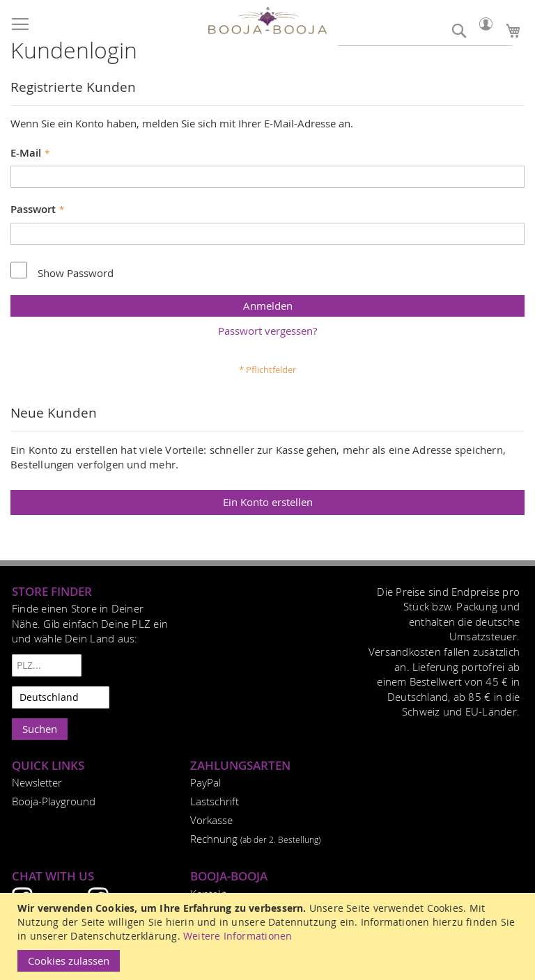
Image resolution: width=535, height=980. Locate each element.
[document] (269, 936)
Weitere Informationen (238, 936)
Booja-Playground (54, 801)
